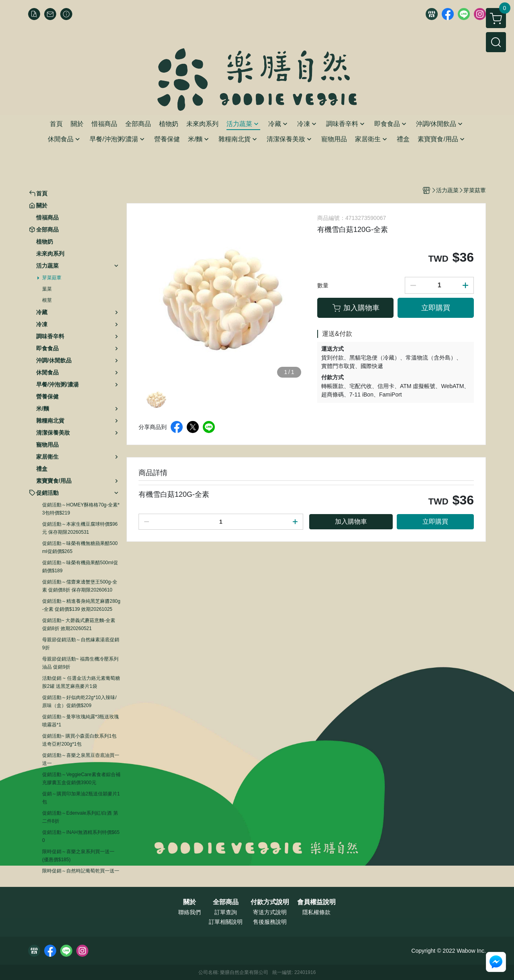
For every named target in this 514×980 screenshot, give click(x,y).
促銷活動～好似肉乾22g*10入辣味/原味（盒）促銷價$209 (79, 701)
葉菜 (47, 289)
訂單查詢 (226, 912)
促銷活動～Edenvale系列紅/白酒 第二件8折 (80, 817)
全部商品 (226, 902)
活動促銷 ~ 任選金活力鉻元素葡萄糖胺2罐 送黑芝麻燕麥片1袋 (81, 682)
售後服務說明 (270, 922)
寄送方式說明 (270, 912)
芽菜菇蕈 (52, 278)
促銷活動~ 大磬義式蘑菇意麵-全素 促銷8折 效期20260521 (79, 624)
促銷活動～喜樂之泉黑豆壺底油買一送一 (81, 759)
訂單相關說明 (226, 922)
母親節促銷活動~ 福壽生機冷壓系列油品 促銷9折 (80, 663)
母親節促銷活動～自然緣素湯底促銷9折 (81, 644)
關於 (190, 902)
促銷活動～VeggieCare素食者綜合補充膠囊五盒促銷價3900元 (81, 779)
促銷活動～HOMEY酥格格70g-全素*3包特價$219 (81, 509)
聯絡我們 (190, 912)
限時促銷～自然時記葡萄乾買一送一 (81, 871)
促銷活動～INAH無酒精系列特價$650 (81, 836)
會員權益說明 (316, 902)
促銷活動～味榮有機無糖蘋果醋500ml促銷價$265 (80, 547)
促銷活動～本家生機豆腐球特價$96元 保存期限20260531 (80, 528)
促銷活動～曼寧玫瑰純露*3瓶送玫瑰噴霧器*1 (81, 721)
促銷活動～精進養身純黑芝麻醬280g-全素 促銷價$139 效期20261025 (81, 605)
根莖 (47, 300)
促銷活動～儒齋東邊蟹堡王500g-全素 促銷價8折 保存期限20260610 (80, 586)
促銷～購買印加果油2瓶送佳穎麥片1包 (81, 798)
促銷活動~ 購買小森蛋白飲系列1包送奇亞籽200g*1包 (79, 740)
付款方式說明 (270, 902)
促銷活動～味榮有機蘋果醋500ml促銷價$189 (80, 567)
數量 (323, 285)
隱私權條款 (316, 912)
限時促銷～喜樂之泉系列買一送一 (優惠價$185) (78, 856)
